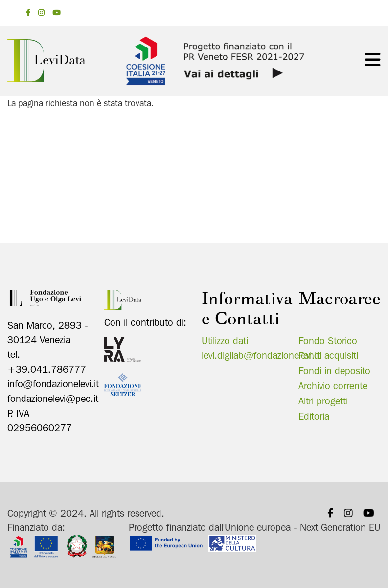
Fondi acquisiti (328, 355)
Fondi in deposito (334, 371)
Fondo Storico (328, 341)
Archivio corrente (333, 386)
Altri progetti (323, 401)
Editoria (314, 416)
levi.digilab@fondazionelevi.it (261, 355)
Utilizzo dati (225, 341)
